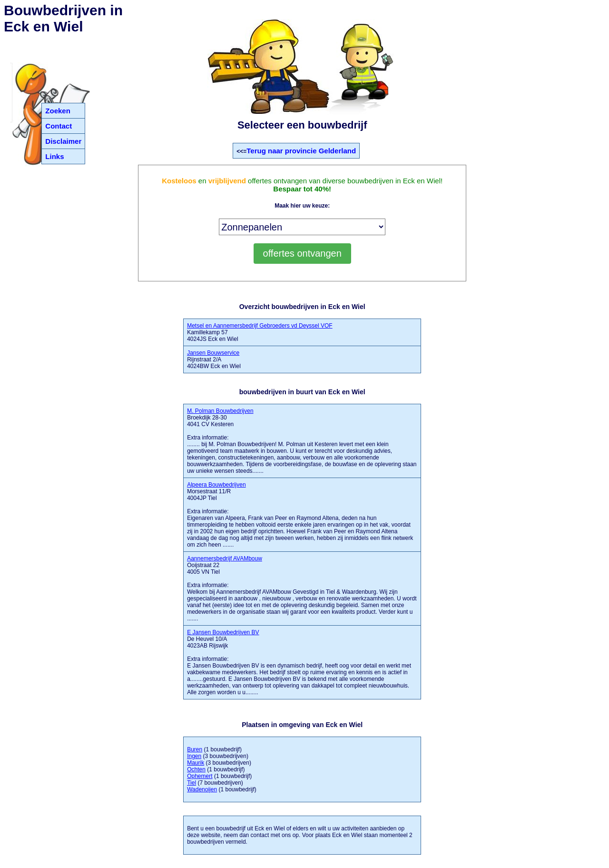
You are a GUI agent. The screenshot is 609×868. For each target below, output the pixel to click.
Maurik (196, 763)
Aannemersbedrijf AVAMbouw (225, 559)
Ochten (196, 769)
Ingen (194, 756)
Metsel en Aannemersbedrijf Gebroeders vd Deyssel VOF (260, 326)
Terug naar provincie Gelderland (301, 151)
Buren (195, 749)
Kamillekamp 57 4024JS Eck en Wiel (260, 332)
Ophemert (200, 776)
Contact (59, 126)
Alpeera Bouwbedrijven (216, 485)
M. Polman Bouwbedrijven (220, 411)
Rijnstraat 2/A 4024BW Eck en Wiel (214, 359)
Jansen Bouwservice (213, 353)
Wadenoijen (202, 789)
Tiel (192, 783)
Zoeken (58, 111)
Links (54, 156)
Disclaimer (63, 141)
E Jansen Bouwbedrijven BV (223, 632)
